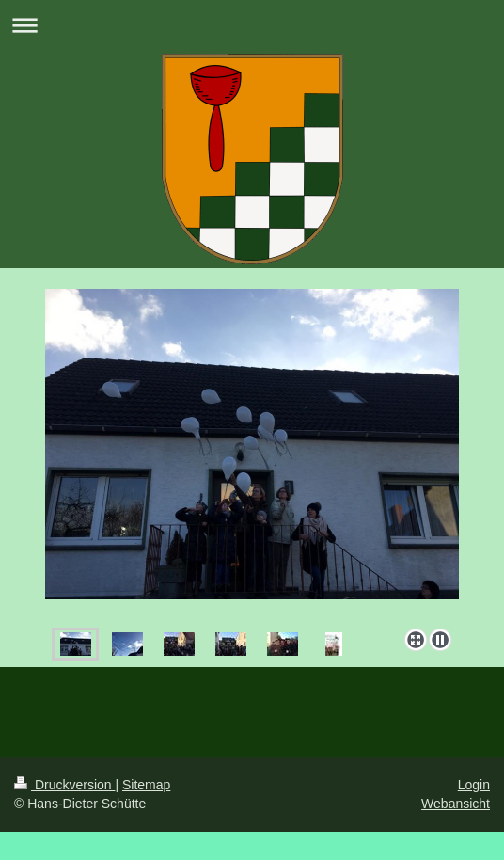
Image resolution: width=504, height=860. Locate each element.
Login (474, 785)
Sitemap (146, 785)
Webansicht (456, 804)
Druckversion (64, 785)
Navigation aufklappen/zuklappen (252, 25)
